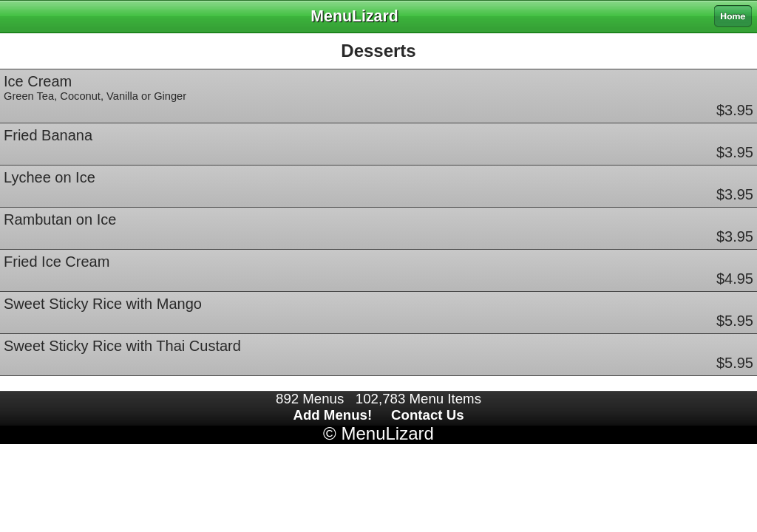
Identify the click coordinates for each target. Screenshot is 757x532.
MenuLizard (387, 433)
